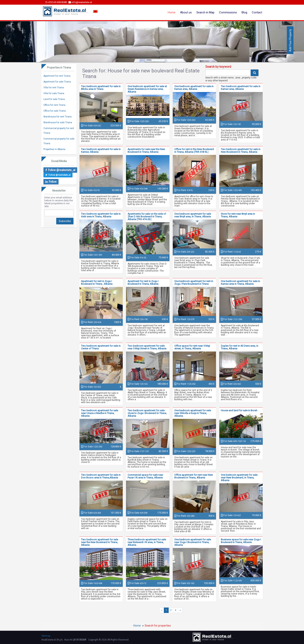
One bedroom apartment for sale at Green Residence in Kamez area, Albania (147, 89)
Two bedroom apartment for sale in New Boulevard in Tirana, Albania (241, 151)
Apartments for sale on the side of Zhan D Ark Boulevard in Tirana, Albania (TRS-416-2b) (147, 217)
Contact (257, 12)
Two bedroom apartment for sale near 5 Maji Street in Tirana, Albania (147, 347)
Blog (244, 12)
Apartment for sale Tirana (57, 82)
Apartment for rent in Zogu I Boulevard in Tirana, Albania (143, 283)
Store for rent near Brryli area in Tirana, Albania (238, 215)
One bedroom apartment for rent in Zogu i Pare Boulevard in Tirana (194, 283)
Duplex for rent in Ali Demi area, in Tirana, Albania (240, 347)
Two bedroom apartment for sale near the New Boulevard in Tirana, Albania (100, 542)
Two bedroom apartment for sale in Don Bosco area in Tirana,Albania (101, 476)
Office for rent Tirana (54, 105)
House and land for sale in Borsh (239, 410)
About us (186, 12)
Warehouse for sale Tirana (58, 122)
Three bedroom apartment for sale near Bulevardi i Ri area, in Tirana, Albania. (147, 542)
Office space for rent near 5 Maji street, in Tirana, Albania (192, 347)
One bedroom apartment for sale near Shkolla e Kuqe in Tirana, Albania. (193, 413)
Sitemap (46, 636)
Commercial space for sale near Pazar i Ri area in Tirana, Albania (145, 476)
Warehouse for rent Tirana (57, 117)
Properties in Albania (54, 149)
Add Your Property (290, 40)
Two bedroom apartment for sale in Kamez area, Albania (241, 88)
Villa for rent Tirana (54, 88)
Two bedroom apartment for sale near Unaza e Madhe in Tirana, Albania (100, 413)
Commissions (228, 12)
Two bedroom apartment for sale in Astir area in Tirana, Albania (101, 215)
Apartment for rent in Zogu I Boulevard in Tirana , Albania (97, 283)
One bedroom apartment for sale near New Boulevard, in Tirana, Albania (239, 478)
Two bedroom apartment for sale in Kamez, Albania (101, 151)
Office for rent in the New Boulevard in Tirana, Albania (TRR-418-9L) (194, 151)
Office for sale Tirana (55, 111)
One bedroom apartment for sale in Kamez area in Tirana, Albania (240, 283)
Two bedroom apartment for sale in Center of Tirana (101, 347)
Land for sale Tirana (54, 99)
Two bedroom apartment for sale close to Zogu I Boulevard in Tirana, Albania (147, 413)
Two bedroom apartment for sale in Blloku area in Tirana (101, 88)
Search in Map (205, 12)
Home (172, 12)
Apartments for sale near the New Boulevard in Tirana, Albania (146, 151)
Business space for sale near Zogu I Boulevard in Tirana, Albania (241, 541)
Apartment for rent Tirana (57, 76)
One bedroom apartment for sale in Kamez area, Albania (194, 88)
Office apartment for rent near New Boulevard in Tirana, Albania (194, 476)
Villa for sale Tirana (54, 93)
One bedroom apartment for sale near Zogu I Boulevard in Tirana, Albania (193, 542)
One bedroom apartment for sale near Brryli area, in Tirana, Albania (193, 215)
